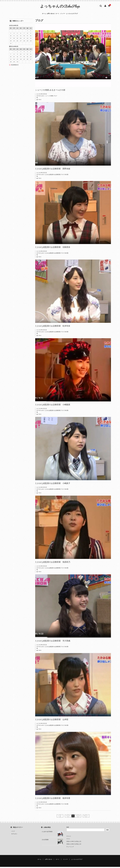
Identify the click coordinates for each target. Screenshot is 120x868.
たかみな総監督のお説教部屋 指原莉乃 (53, 563)
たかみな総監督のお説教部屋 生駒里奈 (53, 248)
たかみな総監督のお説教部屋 (53, 176)
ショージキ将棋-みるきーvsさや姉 (50, 91)
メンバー (66, 14)
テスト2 (69, 837)
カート (57, 14)
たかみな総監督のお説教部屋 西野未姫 (53, 170)
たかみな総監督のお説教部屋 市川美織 (53, 642)
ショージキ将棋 (49, 97)
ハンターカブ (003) (47, 833)
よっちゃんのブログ (80, 14)
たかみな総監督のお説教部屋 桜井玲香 (53, 799)
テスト (68, 840)
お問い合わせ (46, 14)
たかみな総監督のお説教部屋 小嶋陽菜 (53, 406)
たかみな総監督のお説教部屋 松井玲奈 (53, 327)
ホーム (35, 14)
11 (76, 817)
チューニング (70, 848)
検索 (68, 828)
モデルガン (14, 835)
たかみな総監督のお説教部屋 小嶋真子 (53, 484)
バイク (13, 832)
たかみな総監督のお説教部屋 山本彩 (52, 721)
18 (84, 817)
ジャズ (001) (45, 841)
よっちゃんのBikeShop (60, 7)
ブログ (55, 97)
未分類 (66, 176)
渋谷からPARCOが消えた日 (74, 843)
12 (80, 817)
